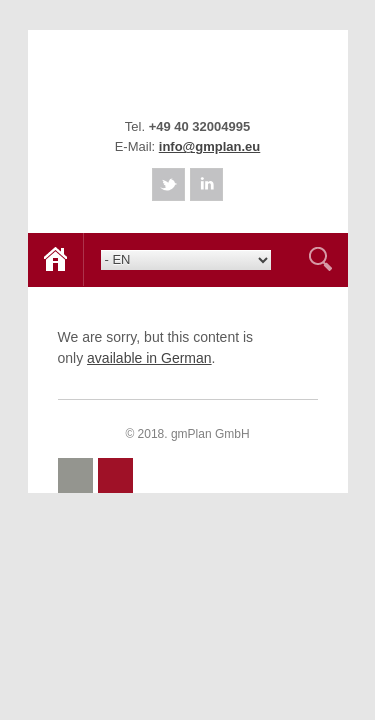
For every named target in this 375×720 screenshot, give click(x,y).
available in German (149, 358)
